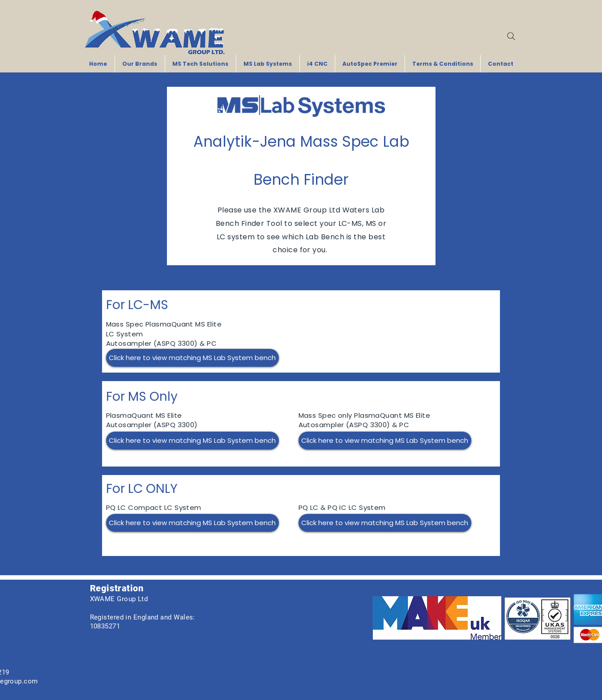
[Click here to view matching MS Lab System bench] (192, 358)
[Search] (511, 36)
